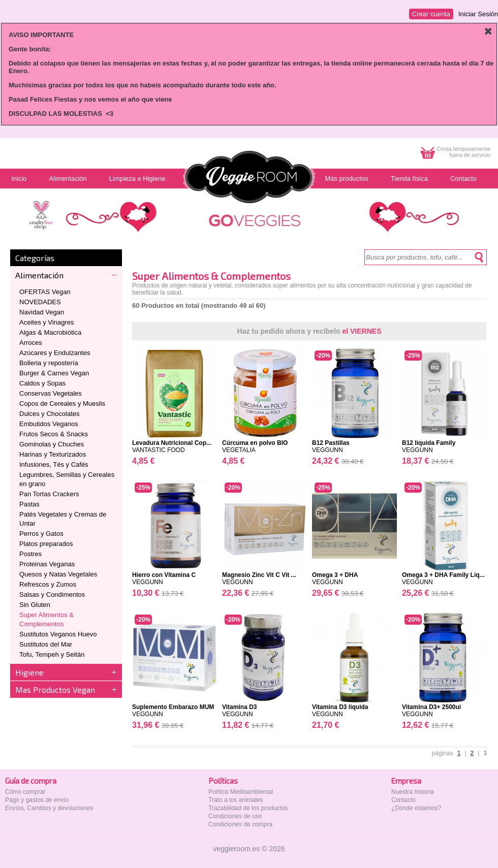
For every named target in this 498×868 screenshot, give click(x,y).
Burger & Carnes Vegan (54, 373)
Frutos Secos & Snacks (54, 434)
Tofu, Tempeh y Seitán (52, 654)
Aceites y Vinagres (46, 322)
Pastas (29, 504)
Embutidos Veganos (49, 424)
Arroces (31, 343)
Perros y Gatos (41, 534)
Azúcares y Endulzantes (55, 353)
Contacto (403, 800)
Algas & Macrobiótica (50, 332)
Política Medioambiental (241, 792)
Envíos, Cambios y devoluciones (49, 808)
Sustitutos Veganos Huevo (58, 634)
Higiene (29, 672)
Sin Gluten (35, 605)
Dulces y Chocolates (50, 414)
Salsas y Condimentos (52, 594)
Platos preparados (46, 544)
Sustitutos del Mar (46, 644)
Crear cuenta (431, 14)
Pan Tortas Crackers (49, 494)
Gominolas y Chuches (52, 444)
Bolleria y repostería (49, 363)
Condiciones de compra (240, 824)
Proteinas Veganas (47, 564)
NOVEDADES (40, 302)
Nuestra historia (413, 792)
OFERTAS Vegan (45, 292)
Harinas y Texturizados (53, 454)
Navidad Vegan (42, 312)
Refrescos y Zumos (48, 584)
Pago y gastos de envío (37, 800)
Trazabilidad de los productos (248, 808)
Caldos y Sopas (42, 383)
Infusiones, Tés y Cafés (54, 464)
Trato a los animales (236, 800)
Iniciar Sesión (478, 14)
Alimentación (39, 275)
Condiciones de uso (235, 816)
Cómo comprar (25, 792)
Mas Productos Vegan (55, 689)
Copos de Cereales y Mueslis (62, 404)
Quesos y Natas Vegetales (58, 574)
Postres (30, 554)
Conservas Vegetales (51, 393)
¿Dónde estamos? (416, 808)
